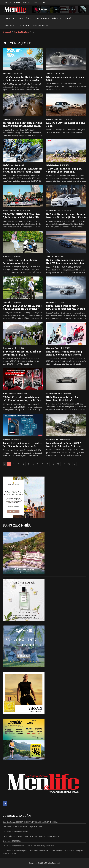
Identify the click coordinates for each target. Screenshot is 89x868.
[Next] (75, 464)
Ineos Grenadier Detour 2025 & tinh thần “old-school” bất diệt (64, 445)
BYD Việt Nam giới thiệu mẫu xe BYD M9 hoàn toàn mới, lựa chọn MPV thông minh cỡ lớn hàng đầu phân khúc (66, 264)
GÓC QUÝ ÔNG (24, 18)
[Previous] (5, 464)
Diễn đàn (8, 2)
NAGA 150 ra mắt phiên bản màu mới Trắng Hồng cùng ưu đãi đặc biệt (22, 400)
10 (53, 464)
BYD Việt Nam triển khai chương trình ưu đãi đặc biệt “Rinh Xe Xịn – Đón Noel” (66, 217)
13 (69, 464)
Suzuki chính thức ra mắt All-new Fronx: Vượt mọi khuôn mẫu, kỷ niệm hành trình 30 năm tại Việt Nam (66, 310)
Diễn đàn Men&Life (21, 32)
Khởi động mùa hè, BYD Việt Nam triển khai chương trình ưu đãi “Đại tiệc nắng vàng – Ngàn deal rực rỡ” (22, 81)
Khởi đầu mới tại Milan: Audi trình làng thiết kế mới (63, 399)
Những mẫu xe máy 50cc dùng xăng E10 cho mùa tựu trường (64, 353)
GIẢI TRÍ (56, 18)
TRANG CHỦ (9, 18)
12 (64, 464)
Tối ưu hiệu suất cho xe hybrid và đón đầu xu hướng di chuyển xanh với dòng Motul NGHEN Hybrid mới (23, 448)
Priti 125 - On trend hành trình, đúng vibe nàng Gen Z (21, 261)
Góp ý (35, 2)
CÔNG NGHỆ (9, 25)
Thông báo (27, 2)
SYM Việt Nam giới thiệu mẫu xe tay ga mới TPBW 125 (22, 353)
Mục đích (17, 2)
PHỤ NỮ (68, 18)
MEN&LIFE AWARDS (41, 25)
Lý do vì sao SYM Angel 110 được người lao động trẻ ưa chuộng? (22, 307)
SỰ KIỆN (23, 25)
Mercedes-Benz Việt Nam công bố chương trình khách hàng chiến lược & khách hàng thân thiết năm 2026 (22, 127)
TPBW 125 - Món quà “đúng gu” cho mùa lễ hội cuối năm (64, 170)
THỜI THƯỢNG (41, 18)
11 (58, 464)
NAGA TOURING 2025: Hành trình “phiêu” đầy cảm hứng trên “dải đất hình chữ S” (22, 217)
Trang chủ (7, 32)
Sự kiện (42, 2)
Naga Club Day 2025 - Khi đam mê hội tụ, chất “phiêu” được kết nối (23, 170)
